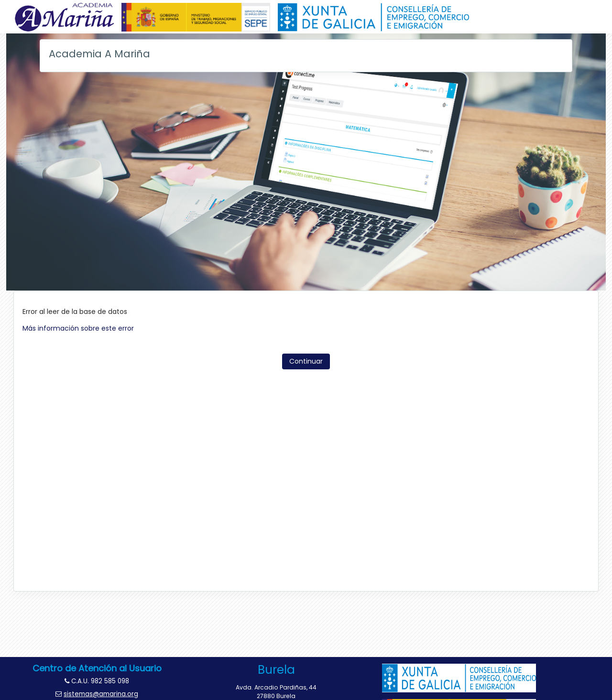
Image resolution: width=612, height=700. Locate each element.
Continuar (306, 361)
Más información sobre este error (78, 328)
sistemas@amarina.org (101, 694)
